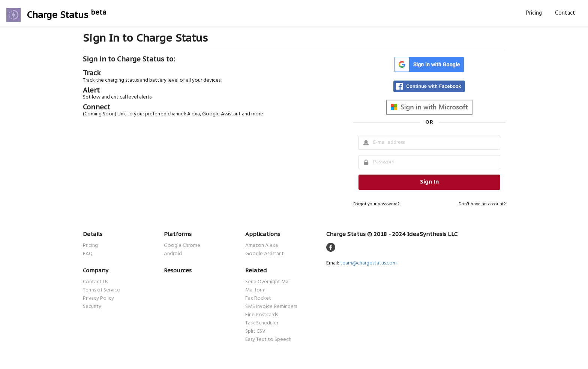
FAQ (88, 253)
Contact (565, 13)
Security (92, 306)
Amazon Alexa (262, 246)
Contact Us (95, 283)
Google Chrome (182, 246)
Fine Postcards (262, 315)
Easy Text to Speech (268, 339)
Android (173, 253)
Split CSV (255, 332)
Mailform (255, 290)
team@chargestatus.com (368, 263)
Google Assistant (265, 253)
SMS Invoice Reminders (271, 307)
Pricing (534, 13)
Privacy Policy (98, 299)
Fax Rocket (258, 299)
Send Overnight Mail (268, 283)
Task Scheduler (262, 323)
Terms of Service (101, 290)
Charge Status (67, 15)
